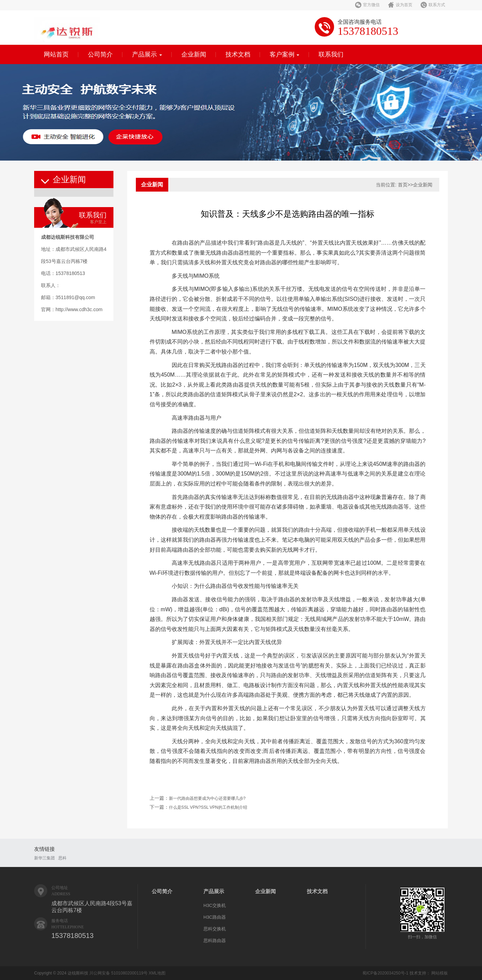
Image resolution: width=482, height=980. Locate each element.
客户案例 (285, 54)
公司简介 (100, 54)
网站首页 (56, 54)
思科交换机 (215, 929)
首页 (403, 185)
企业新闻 (194, 54)
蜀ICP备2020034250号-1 (385, 973)
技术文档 (238, 54)
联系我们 (331, 54)
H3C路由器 (215, 917)
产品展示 (147, 54)
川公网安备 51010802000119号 (118, 973)
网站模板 (440, 973)
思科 (62, 858)
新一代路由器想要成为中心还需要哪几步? (207, 798)
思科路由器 (215, 941)
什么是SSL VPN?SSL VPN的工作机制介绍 (208, 807)
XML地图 (157, 973)
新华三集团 (44, 858)
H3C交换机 (215, 905)
